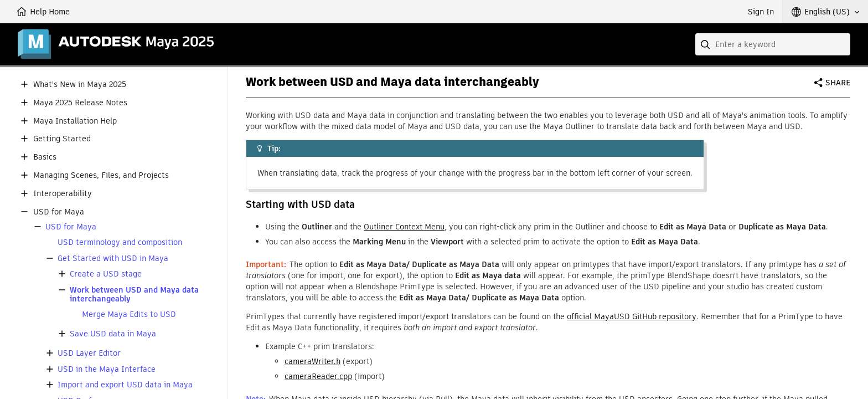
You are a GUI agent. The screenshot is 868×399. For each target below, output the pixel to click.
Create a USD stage (106, 274)
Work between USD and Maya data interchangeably (134, 295)
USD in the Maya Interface (107, 369)
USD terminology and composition (120, 242)
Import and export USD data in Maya (125, 385)
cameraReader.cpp (318, 376)
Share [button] (838, 83)
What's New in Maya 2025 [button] (80, 85)
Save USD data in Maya (113, 334)
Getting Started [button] (62, 139)
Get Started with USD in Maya (113, 259)
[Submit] (706, 44)
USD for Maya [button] (59, 212)
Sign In (761, 12)
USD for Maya (71, 227)
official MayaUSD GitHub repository (632, 316)
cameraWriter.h (312, 361)
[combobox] (773, 44)
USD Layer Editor (89, 353)
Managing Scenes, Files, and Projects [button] (101, 175)
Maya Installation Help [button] (75, 121)
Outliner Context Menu (404, 227)
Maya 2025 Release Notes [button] (80, 103)
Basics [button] (45, 157)
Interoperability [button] (63, 194)
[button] (825, 12)
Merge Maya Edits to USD (129, 314)
